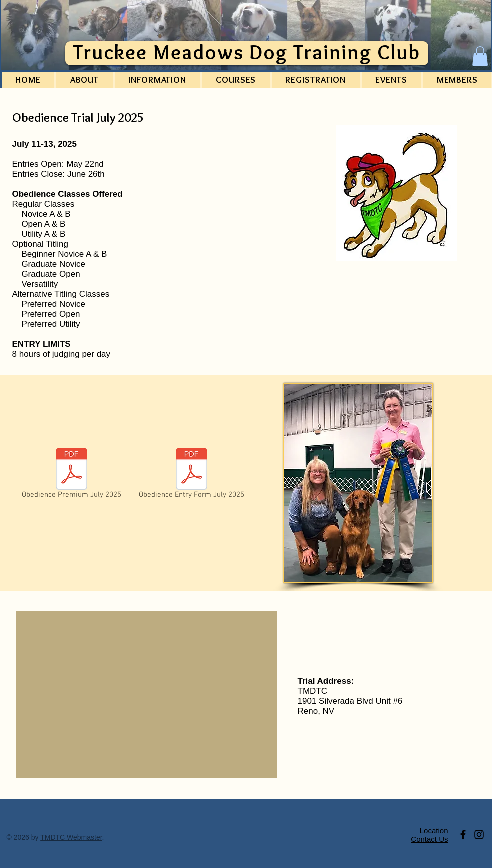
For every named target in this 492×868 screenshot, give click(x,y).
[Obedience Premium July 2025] (72, 475)
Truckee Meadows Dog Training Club (247, 52)
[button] (480, 56)
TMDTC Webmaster (71, 837)
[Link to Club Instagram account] (479, 835)
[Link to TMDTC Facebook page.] (463, 835)
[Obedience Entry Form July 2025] (192, 475)
